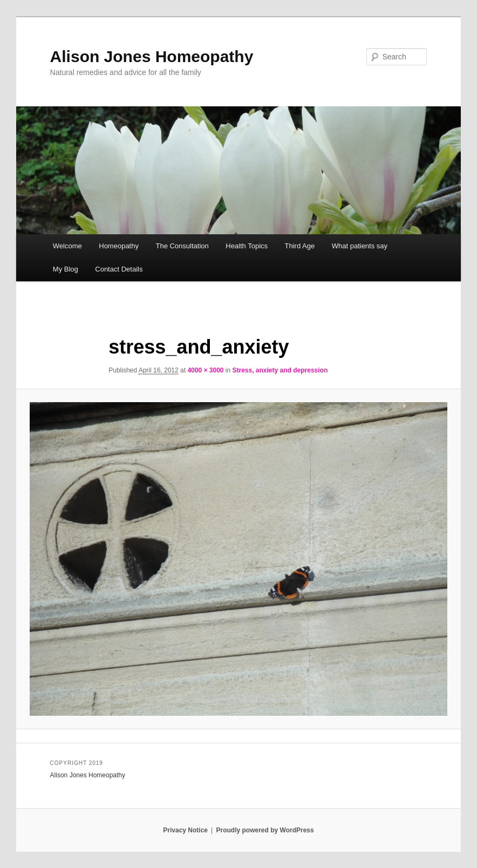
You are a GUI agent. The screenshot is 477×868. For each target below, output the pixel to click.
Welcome (67, 246)
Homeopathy (119, 246)
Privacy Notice (185, 830)
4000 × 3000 (205, 370)
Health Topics (247, 246)
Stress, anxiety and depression (280, 370)
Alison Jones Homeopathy (152, 56)
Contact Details (119, 269)
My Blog (66, 269)
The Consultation (182, 246)
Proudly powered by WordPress (265, 830)
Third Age (300, 246)
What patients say (360, 246)
